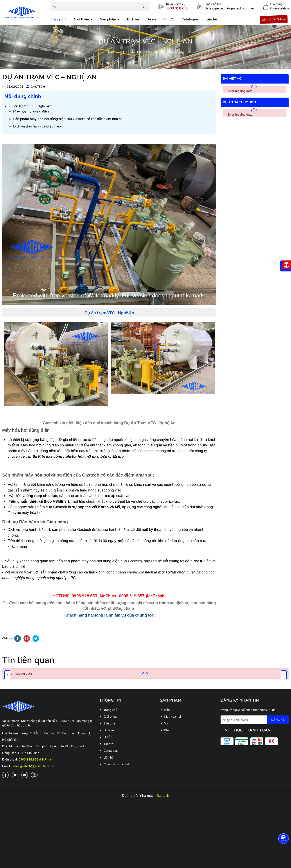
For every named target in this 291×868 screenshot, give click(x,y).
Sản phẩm (109, 19)
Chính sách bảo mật (117, 764)
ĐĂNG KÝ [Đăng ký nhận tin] (278, 720)
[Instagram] (34, 775)
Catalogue (190, 19)
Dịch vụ (133, 19)
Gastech (163, 796)
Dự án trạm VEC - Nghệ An (30, 106)
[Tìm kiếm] (145, 7)
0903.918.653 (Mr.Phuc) (36, 760)
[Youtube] (25, 775)
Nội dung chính (23, 96)
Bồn (167, 710)
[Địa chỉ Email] (255, 720)
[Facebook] (5, 775)
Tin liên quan (28, 660)
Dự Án (108, 737)
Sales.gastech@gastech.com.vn (34, 766)
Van (167, 723)
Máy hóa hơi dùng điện (31, 111)
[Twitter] (15, 775)
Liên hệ (211, 19)
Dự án (151, 19)
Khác (168, 730)
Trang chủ (59, 19)
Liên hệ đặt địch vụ (274, 19)
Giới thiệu (82, 19)
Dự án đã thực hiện (240, 102)
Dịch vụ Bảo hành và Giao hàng (38, 126)
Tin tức (169, 19)
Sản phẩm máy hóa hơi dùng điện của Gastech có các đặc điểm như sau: (69, 119)
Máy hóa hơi (172, 717)
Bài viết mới (233, 79)
